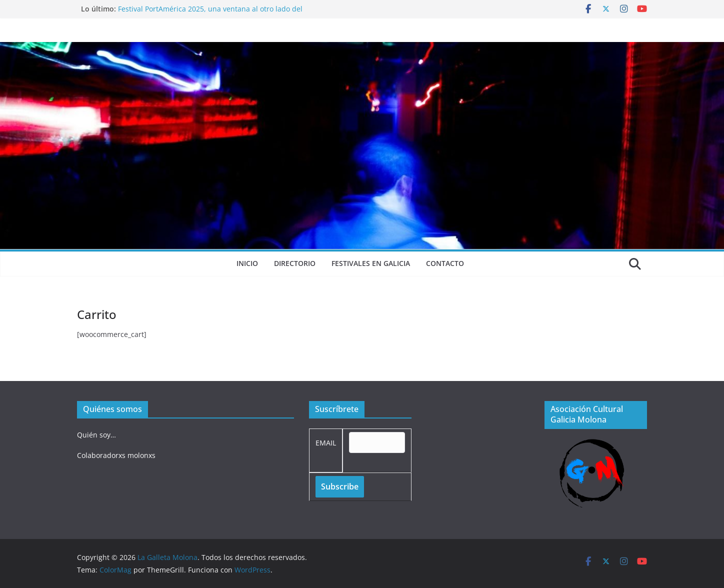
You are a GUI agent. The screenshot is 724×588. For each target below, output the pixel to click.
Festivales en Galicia (371, 263)
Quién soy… (96, 435)
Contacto (445, 263)
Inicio (247, 263)
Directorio (295, 263)
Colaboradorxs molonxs (116, 455)
